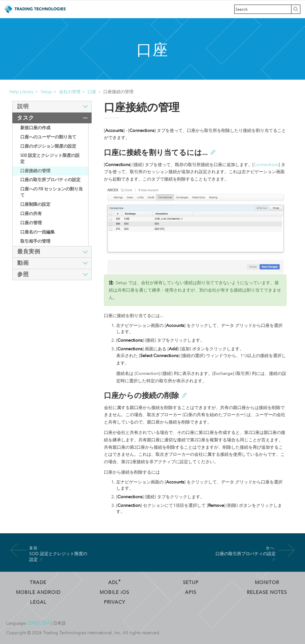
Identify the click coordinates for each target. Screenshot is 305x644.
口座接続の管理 (35, 171)
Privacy (115, 602)
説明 (23, 107)
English (39, 623)
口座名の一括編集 (38, 232)
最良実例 (29, 252)
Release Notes (267, 592)
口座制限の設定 (35, 204)
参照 (23, 274)
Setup (46, 92)
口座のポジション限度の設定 (48, 146)
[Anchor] (212, 152)
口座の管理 (31, 223)
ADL (115, 582)
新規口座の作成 (35, 128)
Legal (38, 602)
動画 (23, 263)
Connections (266, 165)
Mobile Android (38, 592)
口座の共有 (31, 214)
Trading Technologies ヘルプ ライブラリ (35, 9)
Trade (38, 582)
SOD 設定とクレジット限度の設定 (50, 159)
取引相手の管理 (35, 241)
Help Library (21, 92)
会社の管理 (70, 92)
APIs (191, 592)
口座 (92, 92)
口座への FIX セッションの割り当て (51, 192)
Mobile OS (114, 592)
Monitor (267, 582)
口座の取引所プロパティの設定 (50, 180)
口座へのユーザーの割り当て (48, 137)
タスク (26, 118)
